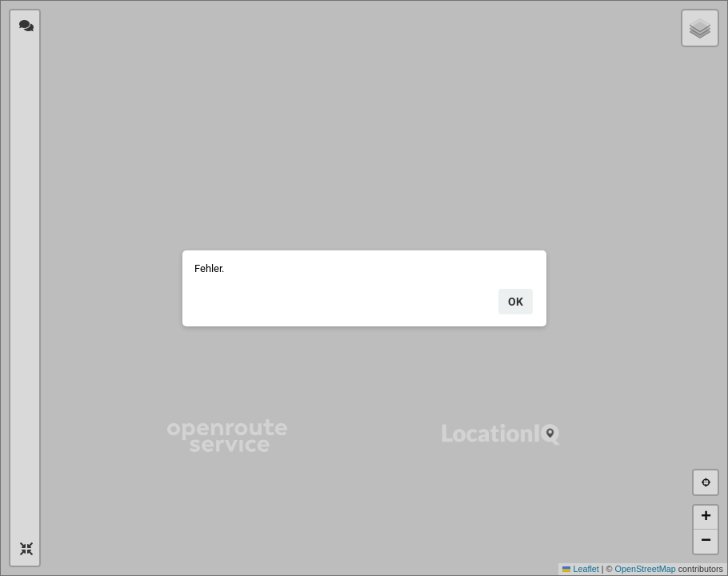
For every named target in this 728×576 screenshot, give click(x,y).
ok (516, 302)
